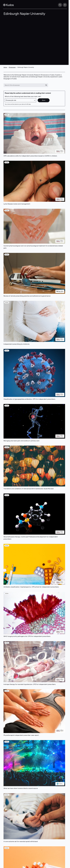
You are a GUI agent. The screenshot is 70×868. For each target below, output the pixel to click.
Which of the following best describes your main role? (23, 96)
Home (5, 67)
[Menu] (64, 5)
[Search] (60, 5)
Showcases (12, 67)
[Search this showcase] (24, 85)
